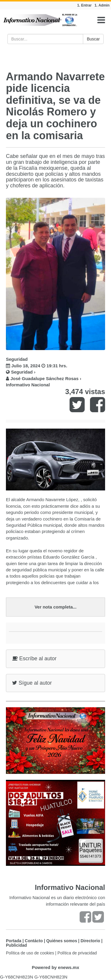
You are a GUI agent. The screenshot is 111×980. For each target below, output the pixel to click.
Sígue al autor (32, 683)
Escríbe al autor (34, 658)
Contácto (34, 941)
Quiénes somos (62, 941)
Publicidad (16, 945)
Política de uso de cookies (30, 953)
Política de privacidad (77, 953)
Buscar (93, 39)
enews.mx (69, 967)
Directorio (90, 941)
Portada (14, 941)
